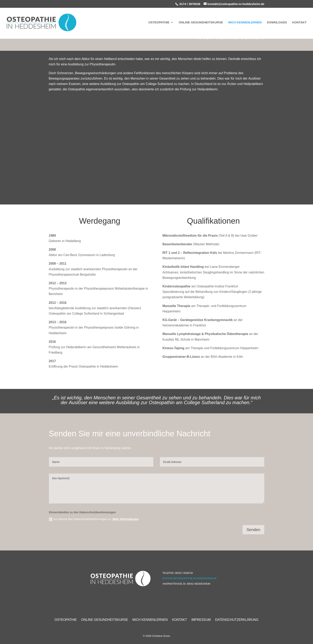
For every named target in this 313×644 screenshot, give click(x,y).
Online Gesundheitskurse (201, 22)
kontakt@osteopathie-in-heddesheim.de (190, 578)
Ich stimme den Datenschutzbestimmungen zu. (94, 519)
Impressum (201, 620)
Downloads (277, 22)
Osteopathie (159, 22)
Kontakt (299, 22)
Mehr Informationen (126, 519)
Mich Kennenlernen (245, 22)
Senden (253, 530)
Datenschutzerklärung (237, 620)
